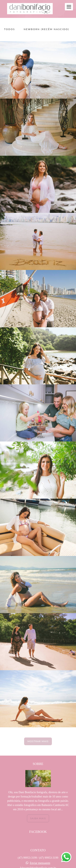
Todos (10, 29)
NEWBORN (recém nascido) (46, 29)
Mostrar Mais (38, 741)
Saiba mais (38, 818)
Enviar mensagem (40, 863)
